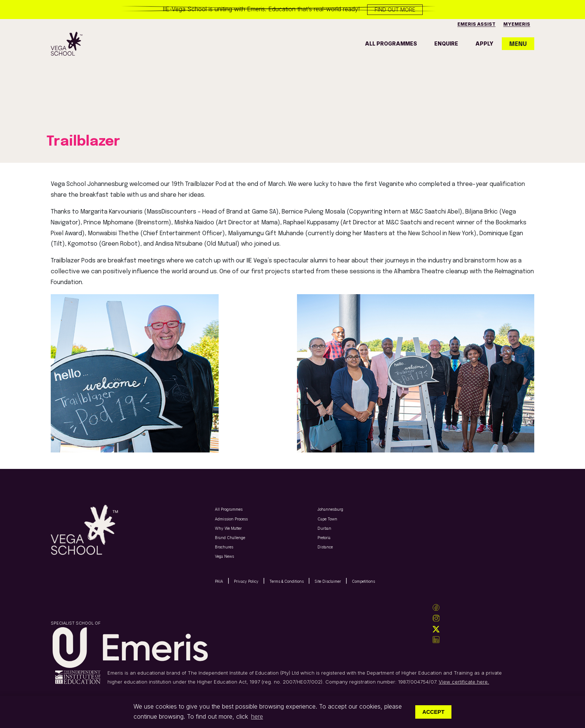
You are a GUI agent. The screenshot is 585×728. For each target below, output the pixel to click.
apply (484, 43)
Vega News (224, 556)
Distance (325, 547)
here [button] (257, 716)
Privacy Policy (246, 581)
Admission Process (231, 519)
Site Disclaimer (328, 581)
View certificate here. (464, 682)
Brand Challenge (230, 538)
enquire (446, 43)
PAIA (219, 581)
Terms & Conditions (287, 581)
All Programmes (229, 509)
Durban (324, 528)
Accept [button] (433, 712)
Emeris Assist (476, 24)
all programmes (391, 43)
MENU (518, 44)
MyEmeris (517, 24)
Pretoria (324, 538)
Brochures (224, 547)
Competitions (363, 581)
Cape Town (327, 519)
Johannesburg (330, 509)
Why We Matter (228, 528)
